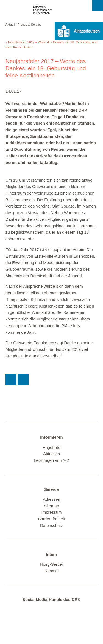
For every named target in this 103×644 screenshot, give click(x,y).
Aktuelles (51, 454)
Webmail (52, 571)
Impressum (52, 512)
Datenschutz (51, 525)
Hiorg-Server (51, 564)
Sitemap (51, 506)
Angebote (51, 447)
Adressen (51, 499)
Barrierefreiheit (51, 519)
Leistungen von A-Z (51, 460)
